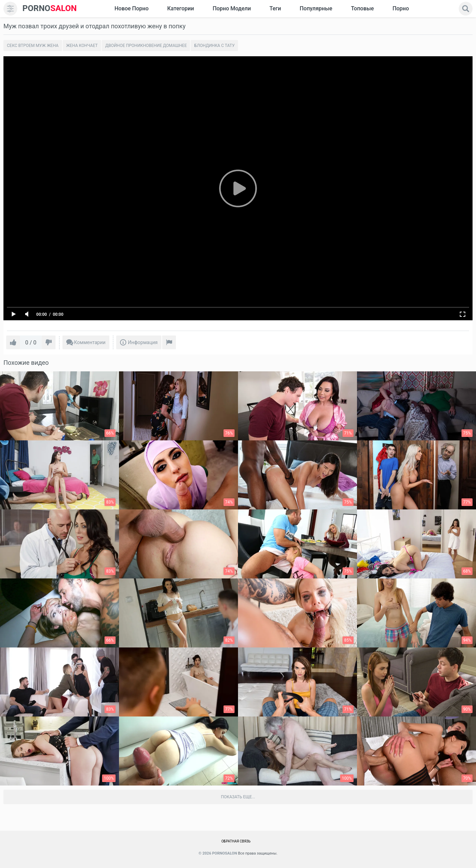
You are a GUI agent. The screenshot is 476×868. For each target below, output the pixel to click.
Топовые (362, 8)
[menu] (10, 9)
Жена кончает (82, 46)
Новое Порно (132, 8)
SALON (50, 8)
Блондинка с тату (214, 46)
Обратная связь (236, 841)
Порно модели (232, 8)
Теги (275, 8)
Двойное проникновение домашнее (146, 46)
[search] (466, 9)
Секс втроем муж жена (33, 46)
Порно (401, 8)
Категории (181, 8)
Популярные (316, 8)
